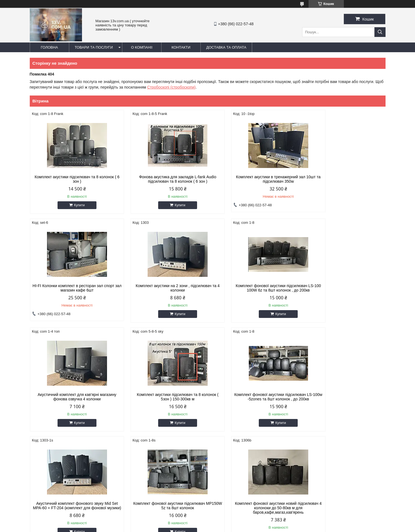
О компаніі (142, 47)
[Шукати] (380, 32)
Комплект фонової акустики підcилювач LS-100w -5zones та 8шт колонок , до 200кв (72, 397)
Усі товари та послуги (361, 443)
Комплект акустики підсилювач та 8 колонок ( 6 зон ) (72, 179)
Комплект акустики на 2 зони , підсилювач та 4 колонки (72, 288)
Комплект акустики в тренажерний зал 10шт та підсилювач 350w (253, 179)
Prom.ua (233, 517)
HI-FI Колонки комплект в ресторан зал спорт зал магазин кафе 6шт (343, 179)
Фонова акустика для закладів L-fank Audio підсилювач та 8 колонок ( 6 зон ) (162, 179)
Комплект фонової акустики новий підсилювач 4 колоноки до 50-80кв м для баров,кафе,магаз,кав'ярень (343, 399)
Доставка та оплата (226, 47)
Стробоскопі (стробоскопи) (171, 87)
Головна (49, 47)
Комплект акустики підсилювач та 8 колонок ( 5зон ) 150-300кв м (343, 288)
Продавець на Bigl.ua (207, 522)
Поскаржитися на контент (195, 527)
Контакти (181, 47)
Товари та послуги (94, 47)
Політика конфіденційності (238, 527)
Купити (74, 205)
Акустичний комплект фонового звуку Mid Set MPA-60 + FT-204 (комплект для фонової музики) (162, 399)
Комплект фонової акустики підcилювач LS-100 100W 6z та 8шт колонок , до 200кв (162, 288)
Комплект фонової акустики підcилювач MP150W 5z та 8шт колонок (253, 397)
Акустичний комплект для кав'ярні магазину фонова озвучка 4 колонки (253, 288)
